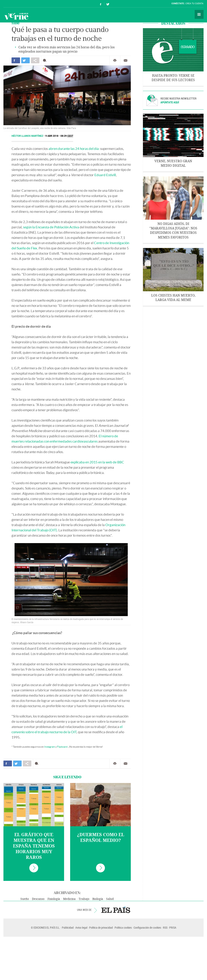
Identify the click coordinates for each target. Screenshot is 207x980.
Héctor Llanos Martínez (28, 136)
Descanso (38, 899)
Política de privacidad (101, 928)
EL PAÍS (116, 910)
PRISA (173, 928)
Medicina (69, 899)
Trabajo (84, 899)
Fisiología (54, 899)
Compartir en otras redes (35, 60)
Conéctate (178, 4)
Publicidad (68, 928)
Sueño (25, 899)
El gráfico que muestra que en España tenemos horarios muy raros (34, 846)
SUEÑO (15, 23)
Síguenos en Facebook (101, 4)
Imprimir (115, 60)
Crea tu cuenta (194, 4)
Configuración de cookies (147, 928)
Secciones (199, 14)
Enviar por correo (126, 60)
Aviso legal (81, 928)
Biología (98, 899)
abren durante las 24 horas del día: (74, 149)
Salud (110, 899)
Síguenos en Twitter (108, 4)
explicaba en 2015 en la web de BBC (97, 462)
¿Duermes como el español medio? (101, 838)
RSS (165, 928)
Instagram (50, 747)
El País (16, 4)
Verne (16, 16)
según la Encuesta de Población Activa (51, 227)
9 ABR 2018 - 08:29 (59, 136)
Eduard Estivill (105, 175)
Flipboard (62, 747)
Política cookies (123, 928)
